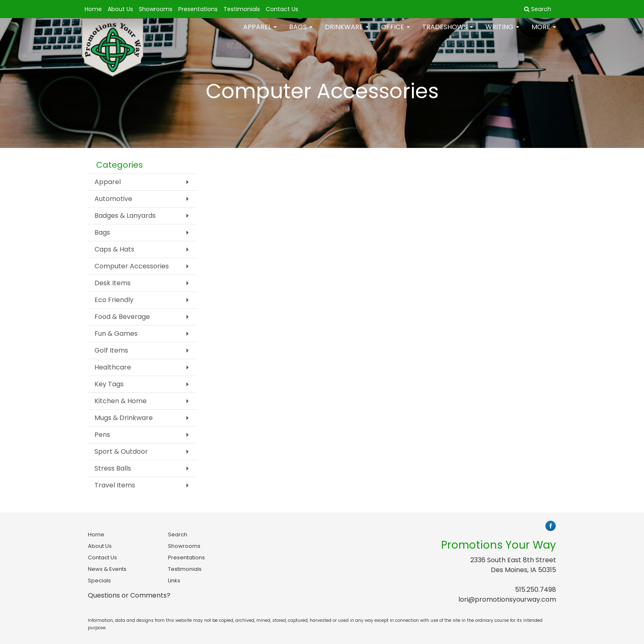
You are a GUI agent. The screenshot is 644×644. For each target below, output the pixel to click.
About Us (120, 9)
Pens (102, 435)
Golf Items (111, 350)
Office (396, 33)
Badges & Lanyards (125, 216)
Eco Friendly (114, 300)
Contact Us (282, 9)
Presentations (198, 9)
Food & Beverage (122, 317)
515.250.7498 (536, 590)
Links (174, 581)
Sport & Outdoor (121, 451)
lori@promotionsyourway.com (507, 599)
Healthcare (113, 367)
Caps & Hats (114, 249)
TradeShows (448, 33)
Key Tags (109, 384)
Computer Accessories (132, 266)
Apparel (260, 33)
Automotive (113, 199)
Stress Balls (113, 468)
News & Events (107, 569)
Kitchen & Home (121, 401)
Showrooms (156, 9)
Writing (502, 33)
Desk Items (113, 283)
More (544, 33)
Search (178, 534)
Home (93, 9)
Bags (301, 33)
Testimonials (242, 9)
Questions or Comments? (129, 595)
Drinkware (347, 33)
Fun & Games (116, 334)
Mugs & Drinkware (124, 418)
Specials (99, 581)
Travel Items (115, 485)
